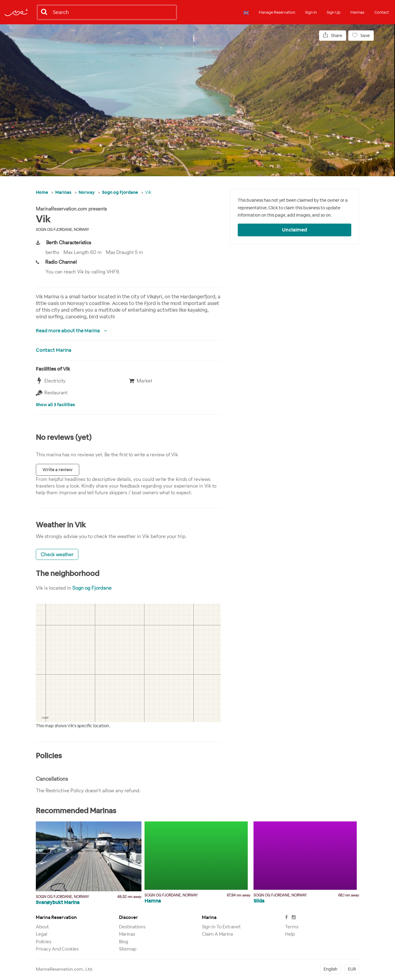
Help (290, 934)
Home (42, 192)
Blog (124, 942)
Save (361, 35)
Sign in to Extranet (221, 927)
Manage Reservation (277, 12)
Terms (292, 927)
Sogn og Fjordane (120, 192)
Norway (87, 192)
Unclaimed (295, 230)
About (42, 927)
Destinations (132, 927)
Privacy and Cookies (57, 949)
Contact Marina (54, 350)
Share (333, 35)
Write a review (58, 470)
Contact (382, 12)
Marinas (357, 12)
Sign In (311, 12)
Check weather (57, 554)
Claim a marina (217, 934)
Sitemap (128, 949)
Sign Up (334, 12)
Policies (44, 942)
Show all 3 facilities (55, 405)
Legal (41, 934)
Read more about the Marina (68, 331)
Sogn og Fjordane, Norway (62, 230)
